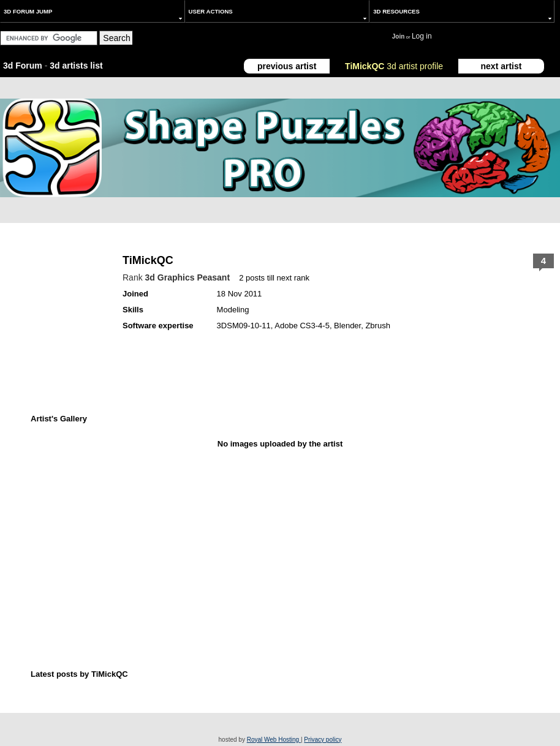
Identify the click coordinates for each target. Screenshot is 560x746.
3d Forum (23, 66)
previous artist (287, 66)
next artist (501, 66)
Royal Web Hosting (274, 740)
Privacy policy (323, 740)
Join (399, 36)
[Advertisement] (218, 529)
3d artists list (76, 66)
